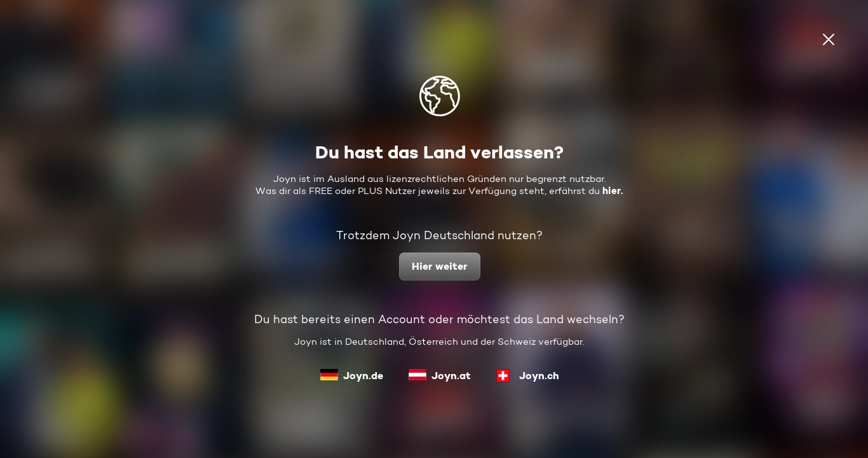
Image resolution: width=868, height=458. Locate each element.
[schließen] (829, 39)
